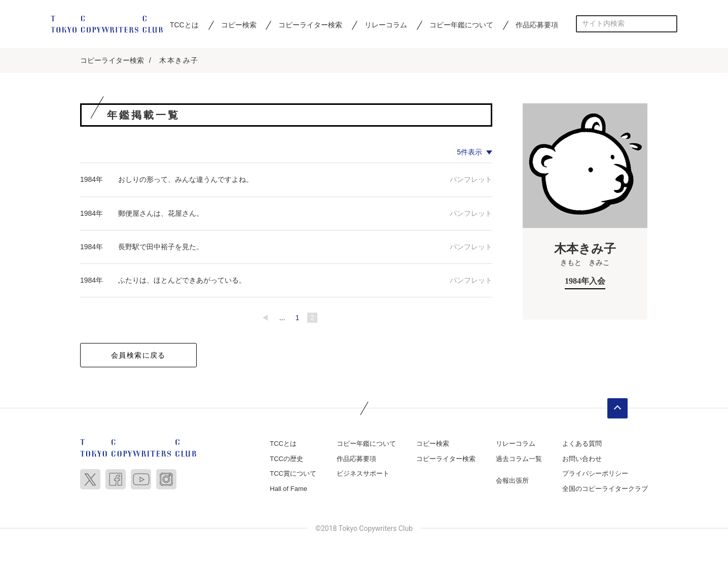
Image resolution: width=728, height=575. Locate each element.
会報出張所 (512, 482)
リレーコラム (386, 25)
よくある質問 (582, 445)
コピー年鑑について (461, 25)
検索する (669, 24)
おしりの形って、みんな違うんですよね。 (186, 180)
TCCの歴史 (286, 459)
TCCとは (184, 25)
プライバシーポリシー (595, 474)
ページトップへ (617, 409)
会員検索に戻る (138, 356)
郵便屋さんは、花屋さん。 (161, 214)
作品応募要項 (537, 25)
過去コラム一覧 (519, 459)
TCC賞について (293, 474)
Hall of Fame (288, 489)
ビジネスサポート (363, 474)
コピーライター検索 (310, 25)
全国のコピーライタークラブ (605, 489)
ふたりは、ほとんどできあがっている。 (182, 281)
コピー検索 (239, 25)
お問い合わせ (582, 459)
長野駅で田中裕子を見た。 (161, 247)
